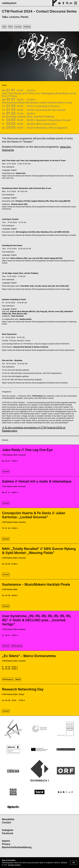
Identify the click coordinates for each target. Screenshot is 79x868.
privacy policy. (14, 865)
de (71, 3)
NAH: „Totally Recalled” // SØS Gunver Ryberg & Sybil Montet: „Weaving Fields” (39, 551)
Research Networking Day (23, 689)
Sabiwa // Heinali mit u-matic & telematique (37, 481)
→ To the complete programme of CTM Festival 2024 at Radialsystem (34, 429)
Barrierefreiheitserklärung (17, 847)
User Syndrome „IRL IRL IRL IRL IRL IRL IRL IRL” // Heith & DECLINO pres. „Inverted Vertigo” (37, 620)
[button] (75, 3)
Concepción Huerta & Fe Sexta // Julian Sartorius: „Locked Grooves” (34, 515)
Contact (6, 822)
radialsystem (29, 3)
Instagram (8, 830)
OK (74, 863)
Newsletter (8, 819)
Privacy (6, 844)
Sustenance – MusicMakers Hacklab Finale (36, 584)
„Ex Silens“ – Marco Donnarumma (29, 656)
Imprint (6, 841)
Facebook (8, 833)
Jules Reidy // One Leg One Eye (27, 450)
